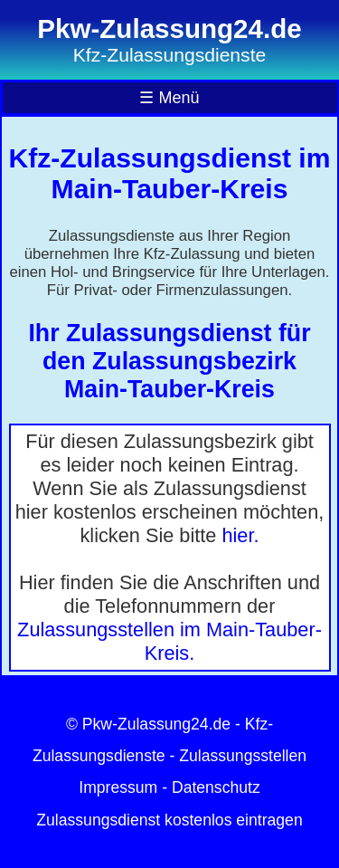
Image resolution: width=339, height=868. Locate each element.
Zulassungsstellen (243, 756)
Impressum (118, 787)
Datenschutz (216, 787)
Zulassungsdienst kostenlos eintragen (169, 820)
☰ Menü (169, 98)
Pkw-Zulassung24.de (156, 724)
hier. (240, 535)
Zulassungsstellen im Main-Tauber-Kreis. (169, 641)
